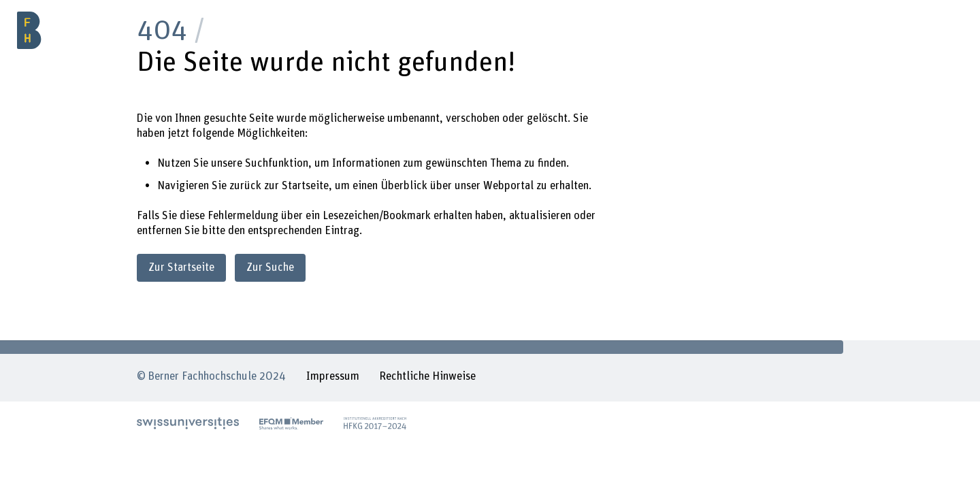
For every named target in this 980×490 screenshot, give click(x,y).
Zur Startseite (181, 267)
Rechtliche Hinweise (427, 376)
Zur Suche (270, 267)
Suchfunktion (277, 163)
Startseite (305, 186)
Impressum (333, 376)
